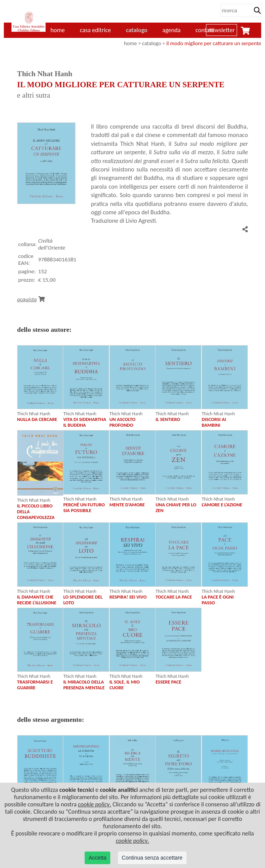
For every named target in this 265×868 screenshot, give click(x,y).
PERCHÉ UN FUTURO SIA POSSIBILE (84, 507)
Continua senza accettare (152, 858)
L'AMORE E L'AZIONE (222, 505)
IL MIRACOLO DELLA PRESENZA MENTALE (84, 685)
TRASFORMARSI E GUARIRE (35, 685)
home (131, 43)
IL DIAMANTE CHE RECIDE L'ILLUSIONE (37, 600)
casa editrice (95, 30)
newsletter (222, 30)
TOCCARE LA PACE (174, 597)
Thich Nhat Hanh (34, 414)
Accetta (97, 858)
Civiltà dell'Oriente (52, 244)
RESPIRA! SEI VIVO (128, 597)
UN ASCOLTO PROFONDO (123, 422)
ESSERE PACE (168, 682)
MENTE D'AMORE (127, 505)
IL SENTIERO (168, 419)
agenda (172, 30)
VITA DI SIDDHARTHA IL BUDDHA (85, 422)
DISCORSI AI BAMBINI (214, 422)
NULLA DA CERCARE (37, 419)
